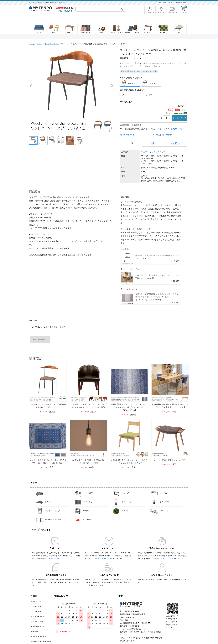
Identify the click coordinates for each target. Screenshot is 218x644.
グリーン (161, 24)
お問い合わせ (36, 594)
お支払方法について (104, 551)
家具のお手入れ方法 (39, 629)
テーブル (68, 24)
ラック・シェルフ (115, 24)
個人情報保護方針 (38, 619)
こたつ (177, 24)
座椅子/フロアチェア (130, 24)
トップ (32, 35)
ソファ (37, 24)
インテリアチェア (52, 35)
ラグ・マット (84, 24)
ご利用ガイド (36, 599)
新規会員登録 (181, 3)
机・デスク (146, 24)
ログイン (171, 3)
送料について (54, 551)
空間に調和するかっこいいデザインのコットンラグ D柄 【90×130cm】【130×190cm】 (129, 400)
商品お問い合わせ (163, 127)
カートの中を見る (38, 609)
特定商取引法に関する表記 (41, 634)
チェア (52, 24)
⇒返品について (159, 551)
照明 (99, 24)
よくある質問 (36, 604)
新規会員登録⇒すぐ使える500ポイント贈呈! (139, 63)
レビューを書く (40, 332)
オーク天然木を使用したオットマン (170, 453)
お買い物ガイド (127, 127)
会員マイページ (37, 614)
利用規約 (34, 624)
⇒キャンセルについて (177, 551)
